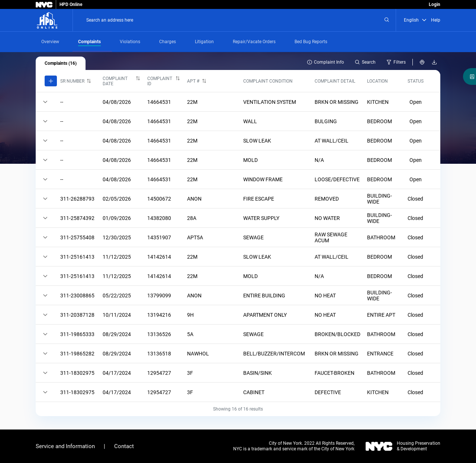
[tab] (54, 42)
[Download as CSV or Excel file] (434, 62)
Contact (124, 446)
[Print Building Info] (422, 62)
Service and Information (65, 446)
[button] (424, 20)
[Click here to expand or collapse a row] (45, 102)
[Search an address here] (387, 20)
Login (435, 4)
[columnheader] (78, 81)
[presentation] (54, 42)
